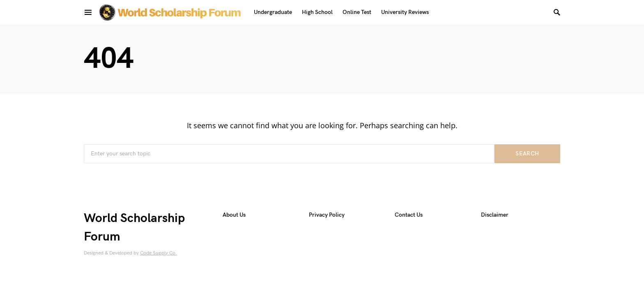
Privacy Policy (327, 215)
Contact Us (409, 215)
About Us (234, 215)
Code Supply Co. (159, 253)
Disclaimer (495, 215)
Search (527, 154)
